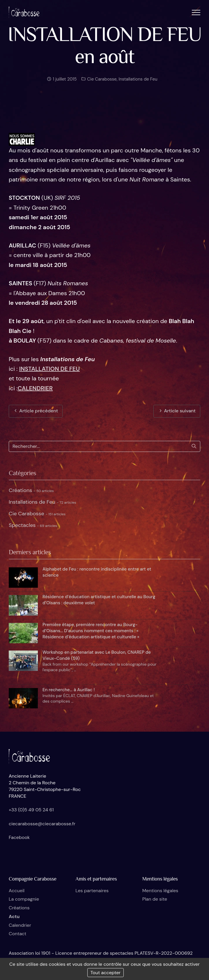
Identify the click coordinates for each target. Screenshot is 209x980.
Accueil (17, 891)
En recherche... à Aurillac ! (69, 690)
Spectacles (33, 525)
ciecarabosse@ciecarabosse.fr (42, 824)
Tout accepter (106, 973)
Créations (31, 490)
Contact (17, 934)
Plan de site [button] (155, 899)
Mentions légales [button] (160, 891)
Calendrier (20, 925)
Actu (14, 916)
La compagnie (24, 899)
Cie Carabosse (101, 82)
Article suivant (177, 411)
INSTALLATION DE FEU (49, 369)
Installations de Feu (138, 82)
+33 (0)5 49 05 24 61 (31, 810)
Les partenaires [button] (92, 891)
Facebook (19, 837)
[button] (196, 12)
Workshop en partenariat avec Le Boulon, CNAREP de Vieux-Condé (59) (97, 655)
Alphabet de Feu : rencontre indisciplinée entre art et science (97, 572)
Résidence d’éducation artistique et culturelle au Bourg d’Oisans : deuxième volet (99, 600)
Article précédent (36, 411)
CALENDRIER (35, 388)
